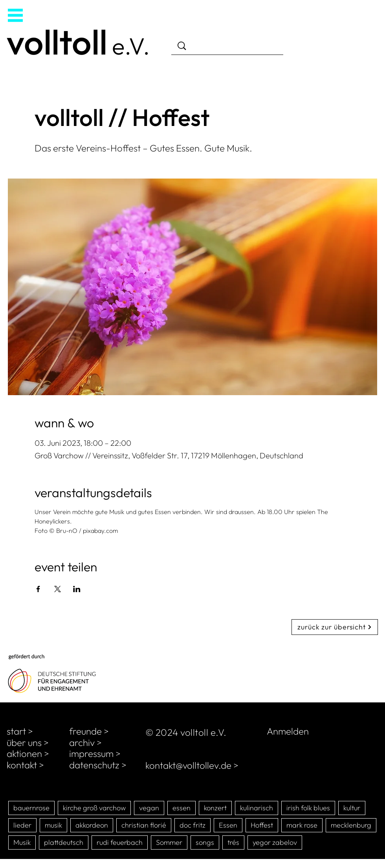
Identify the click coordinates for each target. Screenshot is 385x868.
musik (53, 825)
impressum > (95, 753)
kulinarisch (257, 808)
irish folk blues (308, 808)
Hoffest (262, 825)
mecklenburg (351, 825)
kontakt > (25, 765)
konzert (215, 808)
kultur (352, 808)
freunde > (89, 731)
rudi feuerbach (120, 842)
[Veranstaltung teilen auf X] (58, 589)
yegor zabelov (275, 842)
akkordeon (92, 825)
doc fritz (192, 825)
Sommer (169, 842)
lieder (22, 825)
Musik (22, 842)
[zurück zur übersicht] (335, 627)
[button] (15, 15)
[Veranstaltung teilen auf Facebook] (38, 589)
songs (205, 842)
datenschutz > (98, 765)
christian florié (144, 825)
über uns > (28, 742)
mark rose (302, 825)
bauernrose (31, 808)
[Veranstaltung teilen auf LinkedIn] (77, 589)
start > (20, 731)
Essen (228, 825)
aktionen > (28, 753)
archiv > (85, 742)
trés (233, 842)
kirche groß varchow (94, 808)
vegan (149, 808)
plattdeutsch (64, 842)
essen (181, 808)
